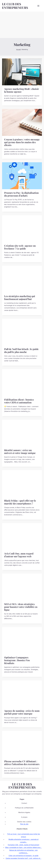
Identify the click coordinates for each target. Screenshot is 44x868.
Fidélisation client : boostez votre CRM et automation (19, 401)
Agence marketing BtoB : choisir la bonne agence (22, 90)
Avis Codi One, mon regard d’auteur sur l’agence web (19, 555)
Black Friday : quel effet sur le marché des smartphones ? (20, 502)
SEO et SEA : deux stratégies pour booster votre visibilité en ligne (21, 607)
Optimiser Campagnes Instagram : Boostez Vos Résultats (17, 660)
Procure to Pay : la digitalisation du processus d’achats (21, 194)
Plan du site (24, 824)
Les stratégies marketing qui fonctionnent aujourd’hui (20, 298)
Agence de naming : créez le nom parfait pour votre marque (22, 712)
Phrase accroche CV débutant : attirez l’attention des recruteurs (22, 763)
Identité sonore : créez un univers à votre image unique (20, 452)
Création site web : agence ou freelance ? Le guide (20, 247)
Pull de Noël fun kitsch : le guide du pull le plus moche (21, 350)
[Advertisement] (22, 25)
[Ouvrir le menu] (39, 6)
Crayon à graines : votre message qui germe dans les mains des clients (22, 142)
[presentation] (22, 72)
